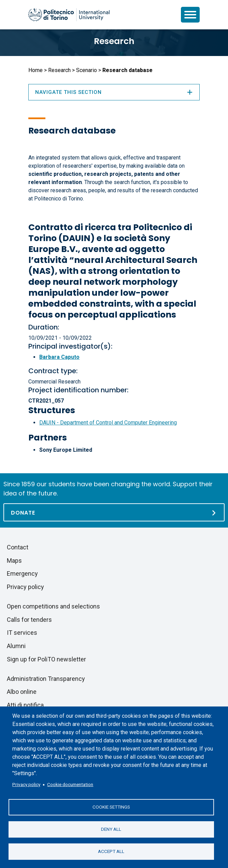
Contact (18, 547)
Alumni (16, 646)
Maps (14, 561)
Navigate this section (114, 92)
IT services (22, 633)
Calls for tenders (29, 620)
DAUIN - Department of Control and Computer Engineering (108, 423)
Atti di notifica (25, 705)
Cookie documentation (70, 784)
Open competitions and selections (53, 606)
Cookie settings (111, 807)
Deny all (111, 829)
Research (114, 41)
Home (35, 70)
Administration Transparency (46, 679)
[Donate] (114, 512)
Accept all (111, 851)
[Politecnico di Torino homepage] (69, 15)
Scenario (87, 70)
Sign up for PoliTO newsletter (46, 659)
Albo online (22, 692)
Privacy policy (26, 784)
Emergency (22, 573)
